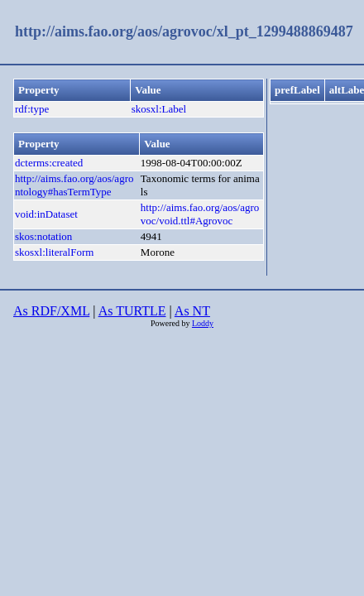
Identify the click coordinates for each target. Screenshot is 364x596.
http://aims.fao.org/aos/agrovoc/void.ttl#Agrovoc (200, 214)
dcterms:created (49, 163)
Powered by (171, 323)
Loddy (203, 323)
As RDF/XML (51, 311)
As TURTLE (132, 311)
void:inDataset (46, 214)
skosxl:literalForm (54, 252)
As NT (192, 311)
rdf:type (32, 109)
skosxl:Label (159, 109)
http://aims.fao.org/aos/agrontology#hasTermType (74, 185)
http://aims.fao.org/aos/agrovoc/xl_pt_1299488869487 (184, 31)
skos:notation (43, 236)
